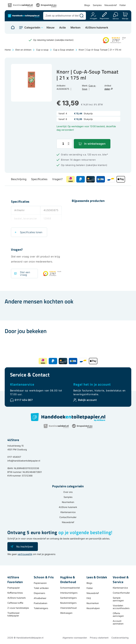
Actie (63, 28)
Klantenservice (22, 384)
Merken (75, 28)
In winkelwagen (95, 144)
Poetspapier (14, 588)
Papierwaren (40, 583)
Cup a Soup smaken (64, 50)
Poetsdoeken (41, 603)
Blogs (87, 5)
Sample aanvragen (118, 599)
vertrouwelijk (25, 554)
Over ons (68, 492)
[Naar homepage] (13, 28)
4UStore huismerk (97, 28)
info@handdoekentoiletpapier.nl (24, 461)
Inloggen (94, 18)
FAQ (89, 598)
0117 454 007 (24, 400)
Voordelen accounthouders (121, 607)
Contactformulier (68, 517)
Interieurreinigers (69, 593)
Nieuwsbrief (111, 5)
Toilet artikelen (41, 588)
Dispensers (39, 593)
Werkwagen (66, 613)
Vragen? (57, 179)
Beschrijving (19, 179)
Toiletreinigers (41, 608)
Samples (97, 5)
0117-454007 (14, 457)
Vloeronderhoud (68, 608)
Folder (123, 5)
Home (8, 50)
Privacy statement (99, 638)
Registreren (104, 18)
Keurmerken (68, 502)
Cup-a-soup (42, 50)
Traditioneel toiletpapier (13, 614)
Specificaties (39, 179)
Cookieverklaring (120, 638)
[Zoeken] (82, 16)
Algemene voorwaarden (75, 638)
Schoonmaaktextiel (70, 588)
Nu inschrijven (25, 547)
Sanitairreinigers (68, 598)
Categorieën (32, 28)
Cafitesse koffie (15, 603)
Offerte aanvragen (118, 615)
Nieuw (50, 28)
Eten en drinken (23, 50)
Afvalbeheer (40, 598)
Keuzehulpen (93, 608)
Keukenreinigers (68, 603)
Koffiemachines (15, 593)
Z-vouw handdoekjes (18, 608)
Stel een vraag (25, 274)
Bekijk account (87, 400)
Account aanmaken (118, 622)
